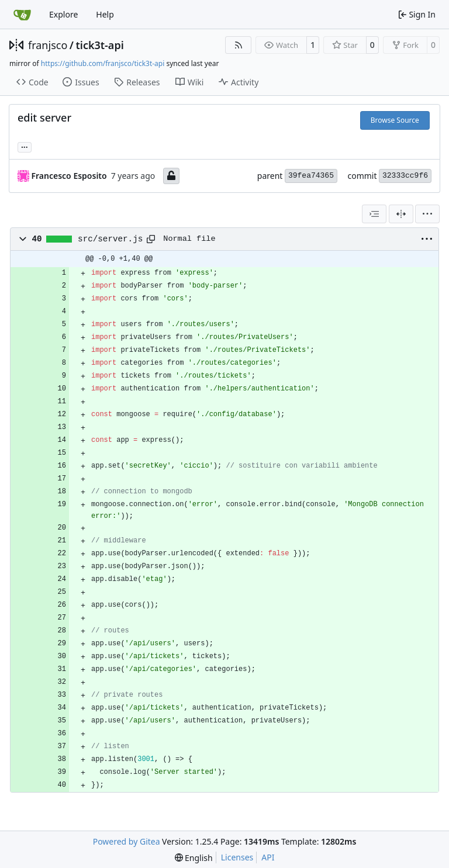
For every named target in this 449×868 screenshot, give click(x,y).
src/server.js (110, 239)
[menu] (427, 214)
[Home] (22, 15)
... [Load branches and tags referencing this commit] (25, 146)
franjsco (48, 45)
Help (105, 14)
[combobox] (374, 214)
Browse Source (395, 120)
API (268, 857)
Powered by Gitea (127, 841)
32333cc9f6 (405, 176)
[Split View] (401, 214)
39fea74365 (311, 176)
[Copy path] (151, 239)
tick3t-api (99, 45)
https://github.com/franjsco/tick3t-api (103, 63)
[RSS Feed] (239, 45)
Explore (63, 14)
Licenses (237, 857)
